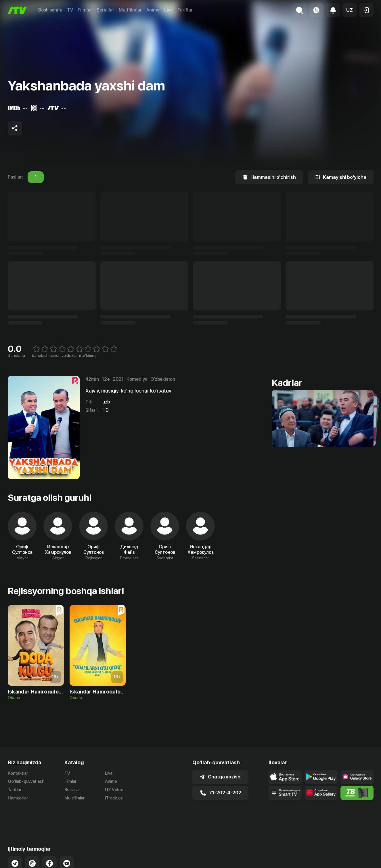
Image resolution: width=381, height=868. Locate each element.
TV (70, 10)
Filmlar (85, 10)
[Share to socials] (15, 128)
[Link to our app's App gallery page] (321, 793)
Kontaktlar (18, 773)
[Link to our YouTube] (67, 840)
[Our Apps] (285, 793)
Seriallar (105, 10)
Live (169, 10)
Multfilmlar (130, 10)
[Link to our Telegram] (15, 840)
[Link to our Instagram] (32, 840)
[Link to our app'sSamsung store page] (357, 777)
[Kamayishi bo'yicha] (341, 177)
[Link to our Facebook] (49, 840)
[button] (350, 10)
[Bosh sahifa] (17, 10)
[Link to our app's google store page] (321, 777)
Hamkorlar (18, 798)
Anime (153, 10)
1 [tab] (36, 177)
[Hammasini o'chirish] (269, 177)
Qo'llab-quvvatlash (26, 781)
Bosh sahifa (50, 10)
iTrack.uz (114, 798)
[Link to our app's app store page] (285, 777)
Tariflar (185, 10)
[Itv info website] (357, 793)
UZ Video (114, 790)
